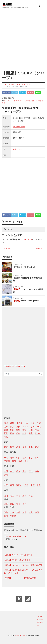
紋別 (24, 433)
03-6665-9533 (19, 127)
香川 (18, 504)
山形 (31, 447)
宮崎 (18, 512)
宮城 (37, 447)
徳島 (6, 504)
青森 (6, 447)
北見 (33, 423)
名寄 (6, 427)
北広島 (19, 423)
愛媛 (12, 504)
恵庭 (6, 430)
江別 (31, 430)
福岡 (37, 512)
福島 (18, 447)
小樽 (33, 427)
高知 (24, 504)
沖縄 (24, 512)
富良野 (25, 427)
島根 (18, 496)
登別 (6, 433)
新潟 (24, 458)
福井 (37, 471)
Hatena (23, 92)
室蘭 (18, 427)
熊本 (31, 512)
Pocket (31, 92)
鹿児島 (13, 516)
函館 (12, 423)
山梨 (18, 458)
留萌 (37, 430)
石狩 (12, 433)
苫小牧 (38, 433)
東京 (21, 101)
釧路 (6, 437)
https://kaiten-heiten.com (15, 536)
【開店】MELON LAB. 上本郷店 (18, 555)
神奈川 (7, 461)
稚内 (18, 433)
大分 (12, 512)
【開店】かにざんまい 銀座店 (17, 560)
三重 (6, 471)
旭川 (12, 430)
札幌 (18, 430)
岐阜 (18, 471)
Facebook (6, 92)
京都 (6, 485)
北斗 (26, 423)
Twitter (15, 92)
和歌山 (19, 485)
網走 (31, 433)
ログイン (28, 239)
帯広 (39, 427)
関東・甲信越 (36, 101)
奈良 (39, 485)
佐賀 (6, 512)
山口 (6, 496)
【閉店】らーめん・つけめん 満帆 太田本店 (23, 565)
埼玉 (12, 458)
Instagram (17, 149)
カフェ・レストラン (11, 101)
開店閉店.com (20, 635)
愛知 (24, 471)
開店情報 (27, 101)
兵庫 (12, 485)
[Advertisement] (23, 40)
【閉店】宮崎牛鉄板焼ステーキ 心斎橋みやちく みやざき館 (23, 572)
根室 (24, 430)
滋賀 (33, 485)
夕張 (12, 427)
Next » (39, 249)
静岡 (6, 475)
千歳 (39, 423)
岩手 (24, 447)
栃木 (37, 458)
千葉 (6, 458)
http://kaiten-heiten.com (14, 366)
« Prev (7, 249)
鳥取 (31, 496)
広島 (24, 496)
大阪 (26, 485)
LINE (38, 92)
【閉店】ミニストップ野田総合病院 (20, 578)
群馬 (14, 461)
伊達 (6, 423)
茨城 (20, 461)
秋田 (12, 447)
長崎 (6, 516)
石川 (31, 471)
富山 (12, 471)
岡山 (12, 496)
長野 (26, 461)
